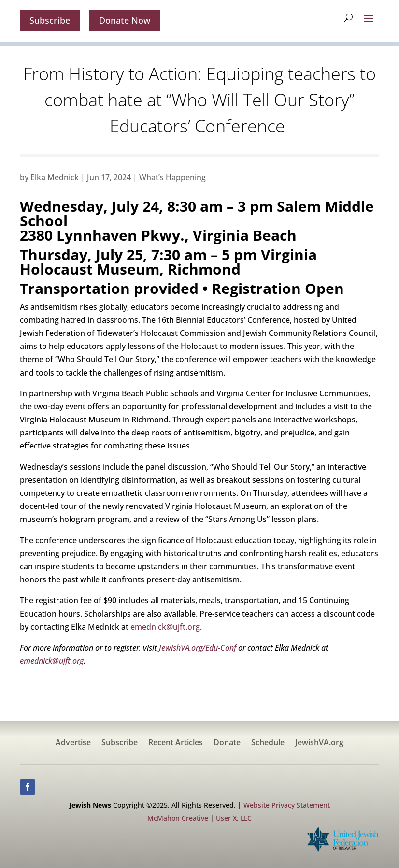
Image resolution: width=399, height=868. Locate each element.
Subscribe (50, 20)
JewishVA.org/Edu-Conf (197, 648)
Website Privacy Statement (287, 805)
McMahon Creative (178, 818)
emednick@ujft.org (165, 627)
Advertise (73, 743)
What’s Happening (172, 177)
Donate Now (125, 20)
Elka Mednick (55, 177)
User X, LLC (234, 818)
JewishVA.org (319, 743)
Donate (227, 743)
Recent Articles (176, 743)
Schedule (268, 743)
